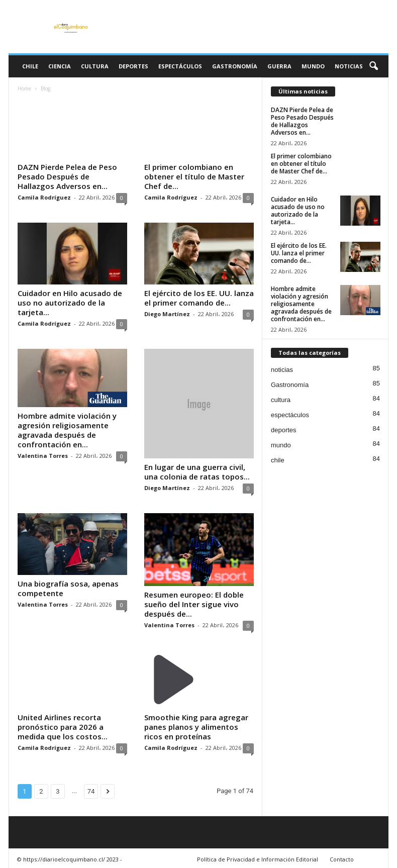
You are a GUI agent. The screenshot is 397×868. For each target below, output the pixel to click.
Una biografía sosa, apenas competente (68, 588)
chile (30, 66)
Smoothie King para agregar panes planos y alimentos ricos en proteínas (196, 727)
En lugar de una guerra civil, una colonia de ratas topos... (197, 472)
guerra (279, 66)
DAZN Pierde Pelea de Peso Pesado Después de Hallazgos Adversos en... (67, 176)
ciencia (60, 66)
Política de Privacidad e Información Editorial (258, 859)
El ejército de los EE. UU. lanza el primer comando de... (199, 298)
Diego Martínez (167, 314)
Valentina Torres (43, 456)
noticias (349, 66)
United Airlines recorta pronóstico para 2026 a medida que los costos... (63, 727)
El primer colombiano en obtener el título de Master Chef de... (194, 176)
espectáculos (180, 66)
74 (91, 791)
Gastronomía (235, 66)
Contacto (342, 859)
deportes (133, 66)
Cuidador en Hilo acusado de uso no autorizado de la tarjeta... (70, 303)
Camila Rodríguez (44, 197)
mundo (313, 66)
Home (24, 88)
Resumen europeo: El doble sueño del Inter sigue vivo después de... (194, 604)
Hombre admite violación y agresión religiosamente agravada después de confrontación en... (67, 430)
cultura (95, 66)
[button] (373, 66)
